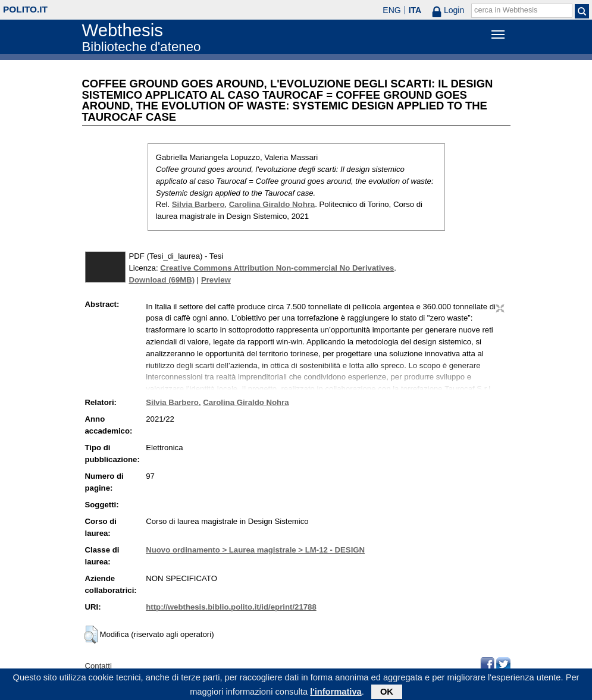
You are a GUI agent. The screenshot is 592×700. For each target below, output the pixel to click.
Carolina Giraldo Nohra (272, 204)
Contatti (98, 666)
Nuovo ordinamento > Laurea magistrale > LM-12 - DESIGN (255, 550)
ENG (391, 10)
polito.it (25, 9)
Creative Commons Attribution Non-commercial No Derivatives (277, 268)
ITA (415, 10)
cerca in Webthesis (506, 10)
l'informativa (336, 693)
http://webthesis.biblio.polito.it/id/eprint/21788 (231, 607)
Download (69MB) (162, 280)
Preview (216, 280)
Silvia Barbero (198, 204)
